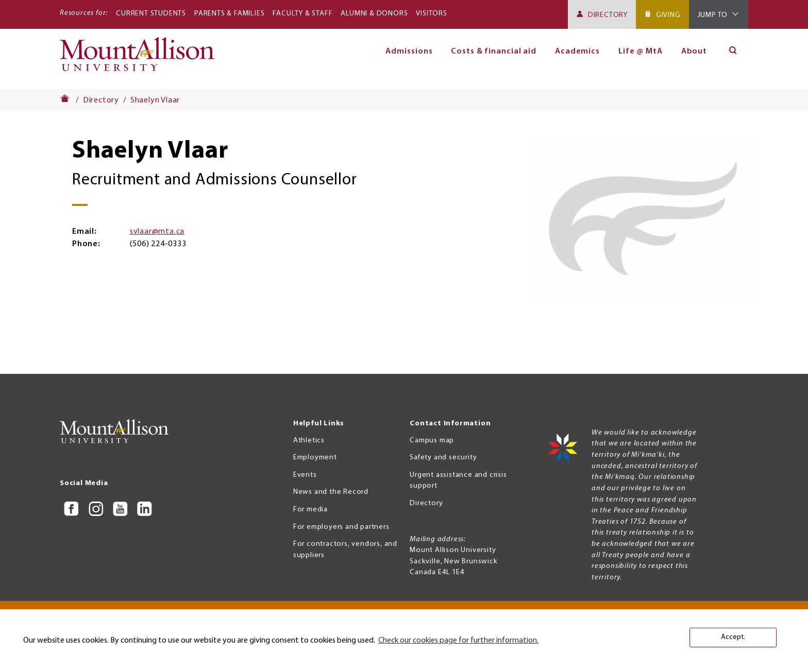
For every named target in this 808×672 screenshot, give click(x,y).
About (694, 51)
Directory (608, 15)
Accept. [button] (733, 637)
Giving (668, 15)
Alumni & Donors (374, 14)
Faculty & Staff (302, 14)
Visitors (431, 14)
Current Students (151, 14)
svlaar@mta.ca (157, 232)
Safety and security (443, 458)
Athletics (309, 441)
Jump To (713, 15)
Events (305, 475)
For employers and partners (341, 527)
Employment (315, 458)
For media (310, 510)
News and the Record (331, 492)
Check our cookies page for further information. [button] (458, 641)
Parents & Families (229, 14)
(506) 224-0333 (158, 244)
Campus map (432, 441)
